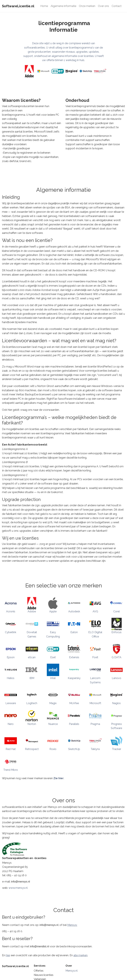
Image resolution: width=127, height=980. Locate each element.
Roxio (53, 749)
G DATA (116, 657)
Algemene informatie (63, 6)
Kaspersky (74, 678)
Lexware (11, 703)
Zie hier (59, 778)
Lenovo (116, 678)
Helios (11, 678)
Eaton (74, 632)
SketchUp (74, 749)
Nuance (53, 724)
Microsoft (95, 703)
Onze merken (87, 6)
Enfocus (116, 632)
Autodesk (74, 611)
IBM (32, 678)
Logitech (32, 703)
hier (8, 955)
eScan (32, 657)
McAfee (74, 703)
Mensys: (72, 925)
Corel (116, 611)
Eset (53, 657)
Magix (53, 703)
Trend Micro (11, 770)
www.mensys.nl (18, 888)
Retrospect (32, 749)
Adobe (32, 611)
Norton (32, 724)
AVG (95, 611)
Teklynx (95, 749)
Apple (53, 611)
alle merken (80, 955)
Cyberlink (11, 632)
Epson (11, 657)
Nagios (116, 703)
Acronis (11, 611)
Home (44, 6)
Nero (11, 724)
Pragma (95, 724)
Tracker (116, 749)
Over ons (103, 6)
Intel (53, 678)
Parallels (74, 724)
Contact (117, 6)
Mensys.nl (72, 971)
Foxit (95, 657)
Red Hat (11, 749)
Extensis (74, 657)
